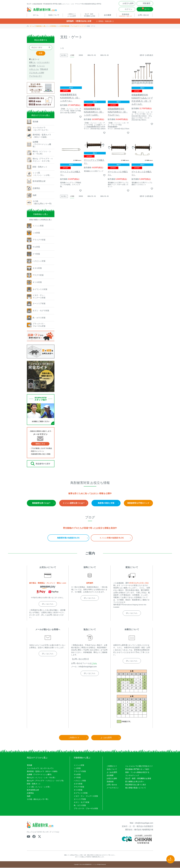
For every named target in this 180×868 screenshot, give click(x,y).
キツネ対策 (78, 790)
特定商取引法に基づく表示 (136, 785)
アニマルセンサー (36, 76)
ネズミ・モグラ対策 (82, 803)
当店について (112, 770)
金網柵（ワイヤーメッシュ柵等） (40, 775)
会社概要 (110, 776)
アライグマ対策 (80, 772)
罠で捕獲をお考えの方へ (135, 782)
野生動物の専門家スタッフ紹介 (137, 770)
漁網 (29, 796)
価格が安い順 (92, 56)
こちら (94, 664)
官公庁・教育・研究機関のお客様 (138, 779)
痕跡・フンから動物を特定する (137, 773)
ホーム (32, 26)
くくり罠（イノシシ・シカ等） (39, 787)
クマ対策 (77, 778)
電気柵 (29, 765)
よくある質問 (112, 773)
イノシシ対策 (79, 765)
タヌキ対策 (78, 784)
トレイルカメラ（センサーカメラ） (41, 769)
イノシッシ (41, 66)
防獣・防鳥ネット (34, 784)
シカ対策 (77, 769)
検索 (41, 54)
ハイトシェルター (43, 63)
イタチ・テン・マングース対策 (86, 796)
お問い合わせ (112, 785)
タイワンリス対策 (81, 793)
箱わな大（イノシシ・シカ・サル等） (41, 778)
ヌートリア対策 (80, 799)
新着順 (81, 56)
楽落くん (32, 63)
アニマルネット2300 (37, 73)
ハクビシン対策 (80, 781)
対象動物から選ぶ (41, 26)
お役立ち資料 (112, 779)
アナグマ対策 (79, 787)
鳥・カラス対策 (80, 806)
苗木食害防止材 (33, 790)
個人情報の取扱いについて (136, 788)
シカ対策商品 (52, 26)
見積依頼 (110, 782)
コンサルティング (132, 776)
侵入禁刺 (32, 66)
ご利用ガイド (112, 766)
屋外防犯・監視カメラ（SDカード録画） (43, 772)
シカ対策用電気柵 (63, 26)
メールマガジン (113, 788)
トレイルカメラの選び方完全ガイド (139, 766)
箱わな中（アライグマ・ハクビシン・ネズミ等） (46, 781)
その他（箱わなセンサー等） (38, 799)
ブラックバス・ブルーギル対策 (86, 809)
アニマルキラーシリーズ (78, 26)
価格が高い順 (104, 56)
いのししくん (34, 69)
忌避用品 (30, 793)
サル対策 (77, 775)
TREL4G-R (44, 69)
